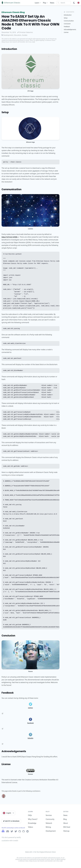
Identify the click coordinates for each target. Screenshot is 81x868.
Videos (31, 827)
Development (51, 831)
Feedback (8, 693)
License (6, 764)
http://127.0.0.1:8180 (10, 237)
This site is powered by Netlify (11, 837)
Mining (48, 827)
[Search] (64, 3)
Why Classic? (33, 819)
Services (49, 815)
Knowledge (32, 823)
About (66, 823)
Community (50, 819)
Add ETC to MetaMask (11, 821)
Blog (65, 819)
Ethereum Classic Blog (13, 12)
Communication (11, 189)
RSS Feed (67, 827)
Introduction (9, 49)
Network (49, 823)
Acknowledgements (14, 751)
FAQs (30, 815)
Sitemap (66, 831)
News (52, 3)
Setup (5, 112)
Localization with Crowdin (10, 840)
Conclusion (8, 636)
